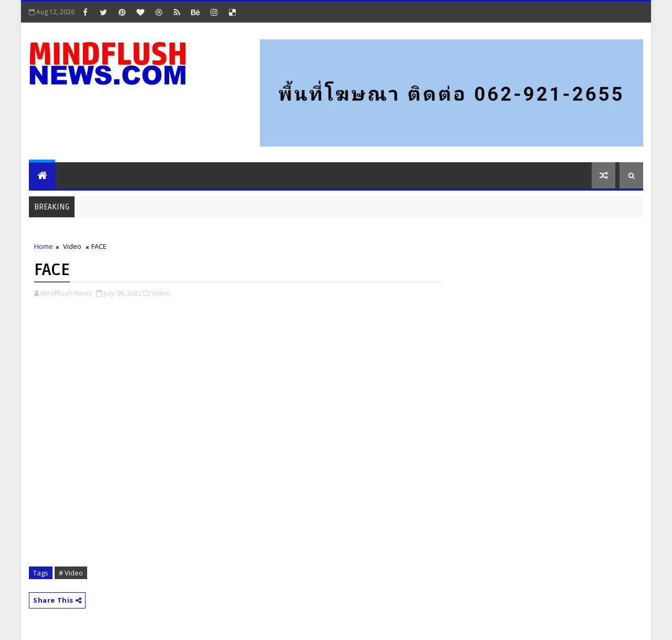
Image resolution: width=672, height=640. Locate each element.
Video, (161, 293)
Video (72, 246)
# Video (71, 573)
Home (44, 246)
